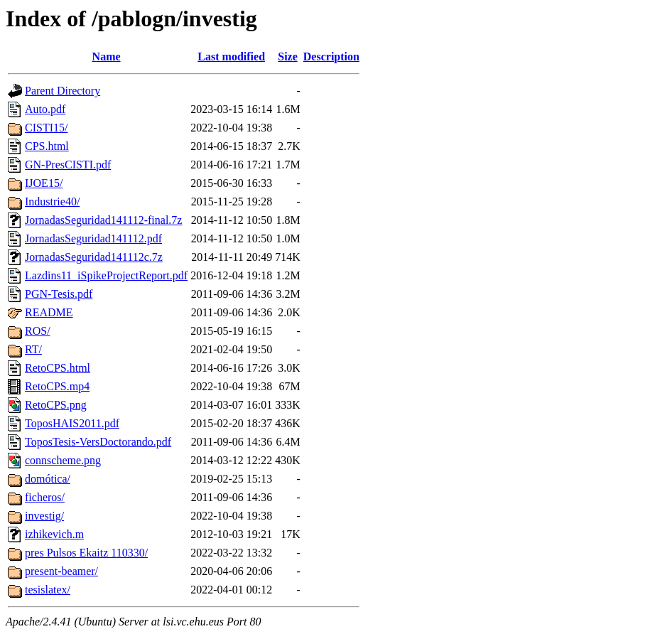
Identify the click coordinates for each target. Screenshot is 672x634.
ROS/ (38, 331)
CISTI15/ (46, 128)
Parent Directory (63, 91)
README (49, 312)
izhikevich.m (54, 534)
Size (288, 57)
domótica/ (48, 479)
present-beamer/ (61, 571)
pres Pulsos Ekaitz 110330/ (86, 553)
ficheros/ (45, 497)
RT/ (33, 349)
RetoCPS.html (58, 368)
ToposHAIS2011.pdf (72, 423)
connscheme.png (63, 460)
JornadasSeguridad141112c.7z (94, 257)
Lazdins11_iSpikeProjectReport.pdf (106, 275)
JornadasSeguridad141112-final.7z (103, 220)
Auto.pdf (45, 109)
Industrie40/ (52, 202)
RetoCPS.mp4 (57, 386)
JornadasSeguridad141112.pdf (93, 238)
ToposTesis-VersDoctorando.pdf (98, 442)
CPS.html (47, 146)
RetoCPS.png (56, 405)
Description (331, 57)
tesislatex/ (48, 590)
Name (107, 57)
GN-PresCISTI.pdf (68, 165)
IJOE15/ (44, 183)
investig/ (44, 516)
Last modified (231, 57)
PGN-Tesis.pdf (59, 294)
